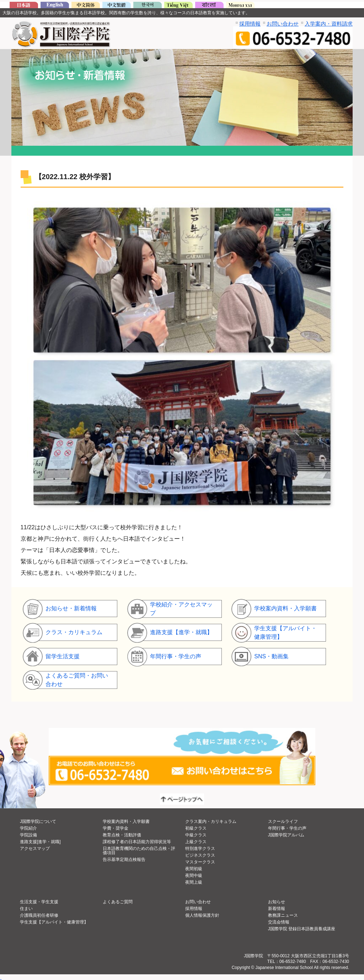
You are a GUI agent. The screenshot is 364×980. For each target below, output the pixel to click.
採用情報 (250, 24)
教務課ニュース (283, 915)
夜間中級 (194, 875)
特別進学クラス (200, 848)
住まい (26, 909)
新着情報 (277, 909)
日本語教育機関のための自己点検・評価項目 (139, 851)
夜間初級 (194, 869)
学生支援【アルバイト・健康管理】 (54, 922)
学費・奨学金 (116, 828)
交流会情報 (279, 922)
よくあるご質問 (118, 902)
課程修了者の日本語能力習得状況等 (137, 842)
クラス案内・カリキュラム (211, 821)
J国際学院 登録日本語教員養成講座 (302, 929)
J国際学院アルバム (286, 835)
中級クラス (196, 835)
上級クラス (196, 842)
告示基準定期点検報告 (124, 859)
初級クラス (196, 828)
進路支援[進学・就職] (40, 842)
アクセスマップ (35, 848)
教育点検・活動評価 (122, 835)
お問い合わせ (283, 24)
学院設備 (28, 835)
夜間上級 (194, 882)
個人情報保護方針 (202, 915)
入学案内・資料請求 (329, 24)
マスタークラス (200, 862)
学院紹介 (28, 828)
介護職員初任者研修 (39, 915)
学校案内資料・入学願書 (126, 821)
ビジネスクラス (200, 855)
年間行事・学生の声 (287, 828)
